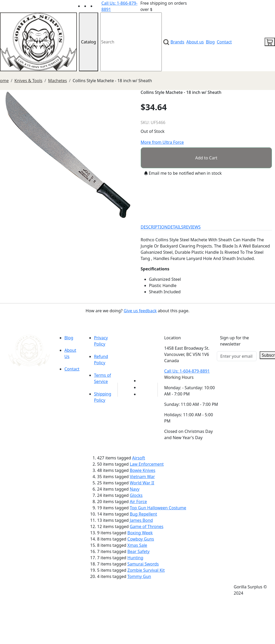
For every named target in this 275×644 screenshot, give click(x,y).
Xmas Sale (137, 545)
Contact (224, 42)
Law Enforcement (147, 464)
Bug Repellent (143, 514)
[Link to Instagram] (98, 6)
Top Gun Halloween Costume (158, 508)
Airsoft (139, 458)
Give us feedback (140, 311)
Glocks (136, 495)
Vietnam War (142, 477)
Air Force (138, 502)
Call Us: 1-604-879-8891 (187, 371)
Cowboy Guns (141, 539)
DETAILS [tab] (175, 227)
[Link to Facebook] (142, 387)
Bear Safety (139, 551)
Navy (135, 489)
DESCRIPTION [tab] (154, 227)
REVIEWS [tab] (192, 227)
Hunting (135, 558)
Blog (210, 42)
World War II (142, 483)
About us (195, 42)
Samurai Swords (143, 564)
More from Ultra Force (162, 142)
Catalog (89, 42)
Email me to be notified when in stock (183, 173)
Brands (177, 42)
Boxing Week (140, 533)
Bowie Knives (143, 470)
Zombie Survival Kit (146, 570)
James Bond (141, 520)
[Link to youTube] (142, 381)
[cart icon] (270, 42)
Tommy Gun (139, 576)
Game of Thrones (147, 526)
